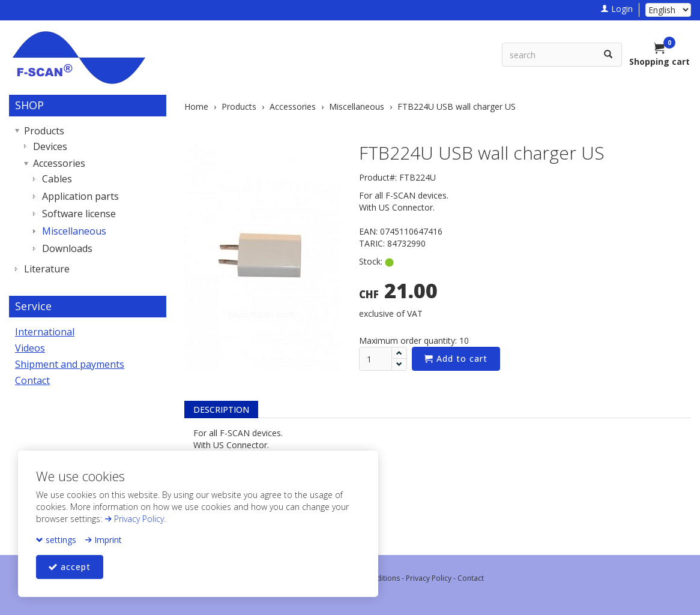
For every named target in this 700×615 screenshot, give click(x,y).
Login (617, 9)
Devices (50, 146)
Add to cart (456, 358)
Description (221, 409)
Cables (57, 179)
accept (70, 567)
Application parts (80, 196)
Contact (32, 380)
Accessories (59, 163)
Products (44, 131)
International (45, 332)
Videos (30, 348)
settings (56, 540)
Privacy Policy (134, 519)
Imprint (103, 540)
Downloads (67, 248)
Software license (79, 214)
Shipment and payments (70, 364)
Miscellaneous (74, 231)
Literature (47, 269)
